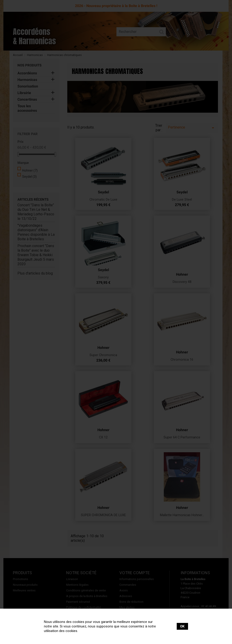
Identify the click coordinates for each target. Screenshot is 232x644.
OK (182, 626)
